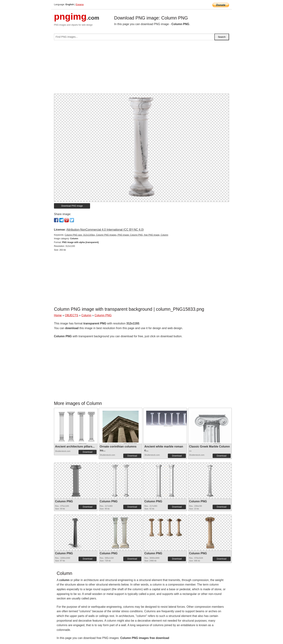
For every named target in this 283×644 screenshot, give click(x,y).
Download (87, 452)
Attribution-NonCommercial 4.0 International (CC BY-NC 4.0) (105, 230)
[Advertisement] (141, 68)
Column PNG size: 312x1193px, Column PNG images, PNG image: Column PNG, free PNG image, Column (116, 235)
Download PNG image (72, 206)
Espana (80, 4)
